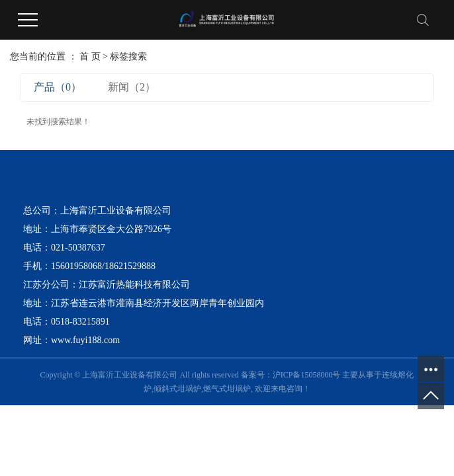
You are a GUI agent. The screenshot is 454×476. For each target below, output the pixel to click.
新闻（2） (132, 87)
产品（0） (58, 87)
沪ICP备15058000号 (307, 375)
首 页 (90, 57)
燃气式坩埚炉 (227, 389)
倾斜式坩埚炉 (177, 389)
